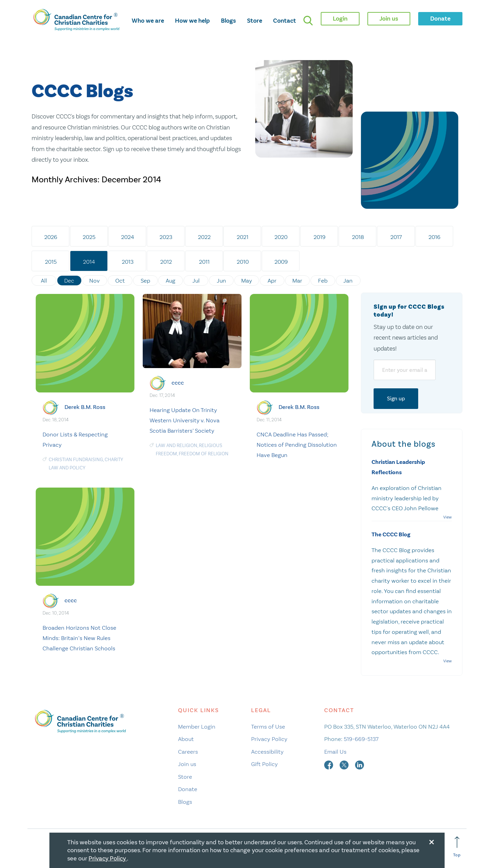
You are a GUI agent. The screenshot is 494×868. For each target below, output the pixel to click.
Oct (120, 281)
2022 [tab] (205, 237)
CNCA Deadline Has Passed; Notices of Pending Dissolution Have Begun (297, 444)
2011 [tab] (205, 262)
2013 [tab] (128, 262)
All (44, 281)
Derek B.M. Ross (85, 407)
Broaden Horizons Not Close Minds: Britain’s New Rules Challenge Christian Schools (79, 638)
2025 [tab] (89, 237)
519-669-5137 (361, 739)
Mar (298, 281)
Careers (188, 751)
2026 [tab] (51, 237)
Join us (187, 764)
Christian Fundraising (76, 459)
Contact (285, 21)
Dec (69, 281)
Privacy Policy (269, 739)
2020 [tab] (281, 237)
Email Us (335, 751)
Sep (145, 281)
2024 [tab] (128, 237)
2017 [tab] (397, 237)
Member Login (197, 726)
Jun (222, 281)
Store (255, 21)
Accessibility (267, 751)
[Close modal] (432, 841)
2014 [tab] (89, 262)
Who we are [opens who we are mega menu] (148, 21)
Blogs (228, 21)
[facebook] (329, 764)
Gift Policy (264, 764)
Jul (196, 281)
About (186, 739)
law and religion (177, 445)
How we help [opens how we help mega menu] (192, 21)
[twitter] (345, 764)
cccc (178, 383)
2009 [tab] (281, 262)
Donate (188, 789)
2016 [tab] (435, 237)
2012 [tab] (166, 262)
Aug (171, 281)
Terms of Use (268, 726)
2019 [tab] (320, 237)
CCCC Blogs (82, 92)
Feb (323, 281)
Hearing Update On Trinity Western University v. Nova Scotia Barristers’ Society (185, 420)
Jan (349, 281)
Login (340, 19)
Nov (95, 281)
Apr (272, 281)
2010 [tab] (243, 262)
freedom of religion (204, 453)
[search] (308, 21)
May (247, 281)
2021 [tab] (243, 237)
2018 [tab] (358, 237)
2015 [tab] (51, 262)
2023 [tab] (166, 237)
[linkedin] (360, 764)
